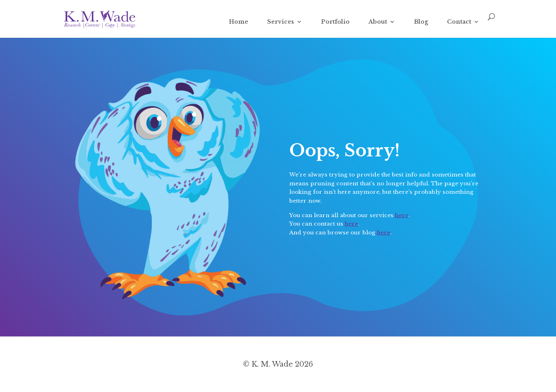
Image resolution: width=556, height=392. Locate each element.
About (378, 22)
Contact (459, 22)
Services (281, 22)
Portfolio (335, 22)
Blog (421, 22)
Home (239, 22)
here (402, 215)
